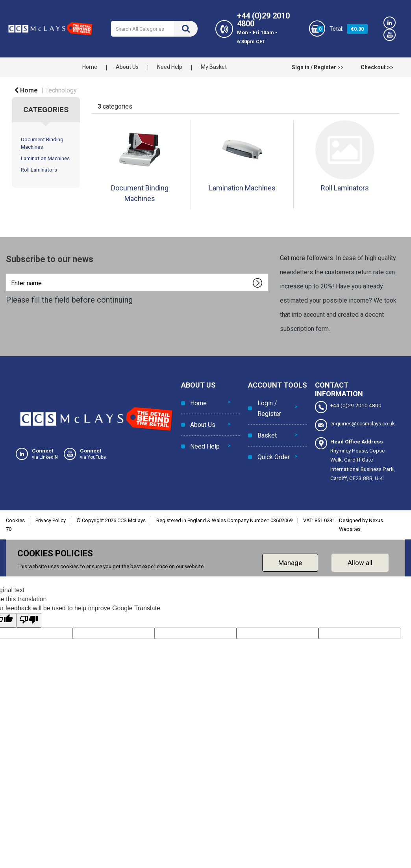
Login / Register (268, 406)
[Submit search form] (186, 29)
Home (90, 67)
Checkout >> (377, 67)
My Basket (214, 67)
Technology (61, 90)
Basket (266, 429)
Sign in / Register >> (318, 67)
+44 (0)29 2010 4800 (348, 407)
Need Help (170, 67)
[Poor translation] (29, 620)
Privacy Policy (51, 520)
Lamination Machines (45, 158)
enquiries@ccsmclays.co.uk (355, 425)
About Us (127, 67)
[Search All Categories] (154, 29)
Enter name (8, 274)
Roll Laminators (39, 170)
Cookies (15, 520)
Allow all (360, 563)
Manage (290, 563)
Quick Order (272, 447)
